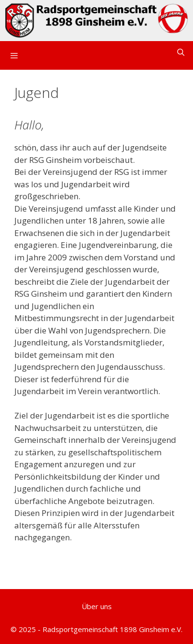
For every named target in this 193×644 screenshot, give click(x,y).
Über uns (97, 606)
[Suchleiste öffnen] (181, 52)
